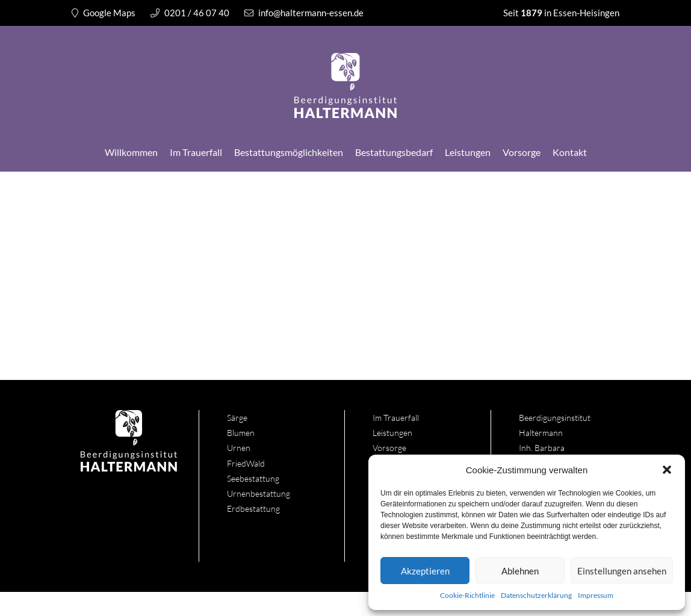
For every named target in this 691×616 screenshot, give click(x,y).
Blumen (241, 433)
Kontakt (570, 152)
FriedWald (246, 463)
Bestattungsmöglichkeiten (289, 152)
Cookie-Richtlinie (467, 595)
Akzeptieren (425, 571)
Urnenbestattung (259, 493)
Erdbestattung (253, 509)
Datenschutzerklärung (536, 595)
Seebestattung (253, 478)
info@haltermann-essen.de (304, 13)
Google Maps (104, 13)
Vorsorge (522, 152)
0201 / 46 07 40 (190, 13)
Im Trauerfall (196, 152)
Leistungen (468, 152)
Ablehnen (520, 571)
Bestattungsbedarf (394, 152)
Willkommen (131, 152)
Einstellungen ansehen (622, 571)
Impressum (596, 595)
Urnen (239, 448)
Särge (237, 418)
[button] (667, 470)
